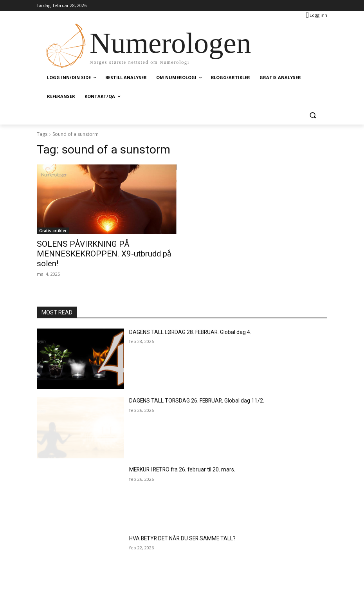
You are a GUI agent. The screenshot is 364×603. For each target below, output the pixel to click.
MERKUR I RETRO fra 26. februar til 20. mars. (177, 457)
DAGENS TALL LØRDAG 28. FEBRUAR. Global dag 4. (184, 320)
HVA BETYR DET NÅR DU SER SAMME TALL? (176, 526)
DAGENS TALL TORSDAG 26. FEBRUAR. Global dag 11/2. (189, 388)
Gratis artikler (53, 231)
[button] (313, 115)
